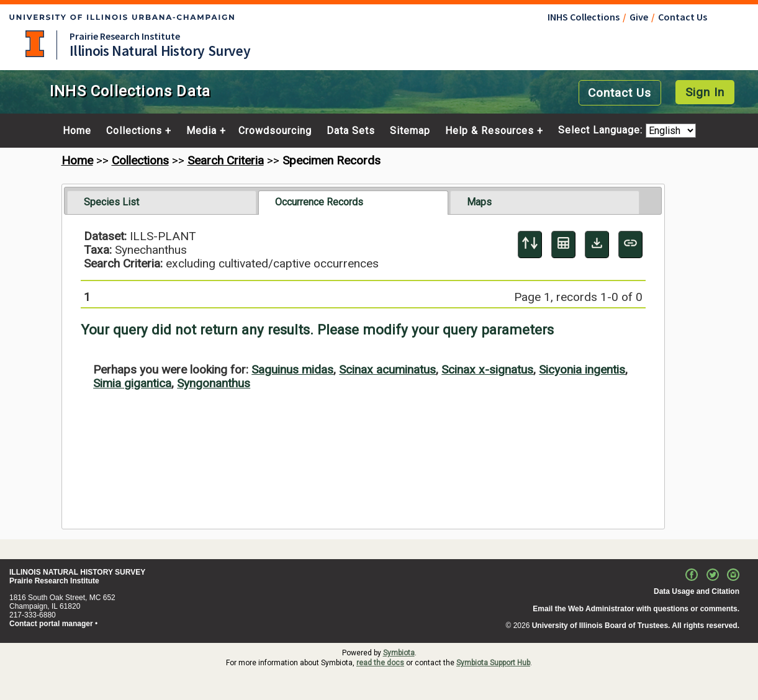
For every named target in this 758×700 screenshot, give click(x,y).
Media (201, 131)
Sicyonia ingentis (582, 370)
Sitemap (410, 131)
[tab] (162, 202)
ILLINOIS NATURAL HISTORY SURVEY (77, 572)
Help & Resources (490, 131)
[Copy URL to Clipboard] (630, 245)
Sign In (705, 92)
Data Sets (351, 131)
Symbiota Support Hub (493, 663)
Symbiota (399, 653)
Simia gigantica (132, 383)
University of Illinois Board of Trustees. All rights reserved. (636, 626)
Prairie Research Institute (125, 36)
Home (77, 131)
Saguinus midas (292, 370)
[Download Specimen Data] (597, 245)
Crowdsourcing (275, 131)
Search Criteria (226, 160)
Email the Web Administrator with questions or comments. (636, 609)
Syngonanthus (214, 383)
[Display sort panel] (530, 245)
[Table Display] (563, 245)
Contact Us (683, 17)
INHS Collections (584, 17)
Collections (134, 131)
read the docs (380, 663)
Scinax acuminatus (387, 370)
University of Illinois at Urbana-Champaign (35, 44)
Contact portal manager (51, 624)
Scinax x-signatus (487, 370)
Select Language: (602, 131)
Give (639, 17)
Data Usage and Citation (697, 591)
